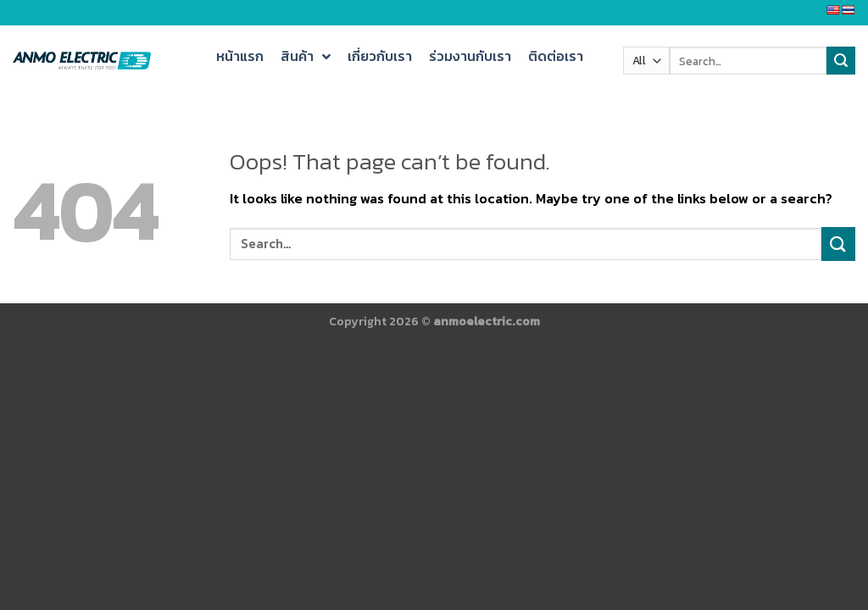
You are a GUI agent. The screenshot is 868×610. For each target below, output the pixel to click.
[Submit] (838, 244)
